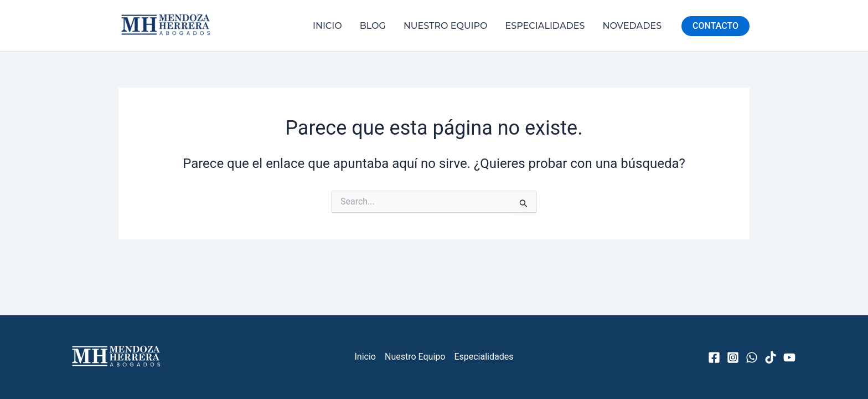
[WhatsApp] (752, 357)
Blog (373, 26)
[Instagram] (733, 357)
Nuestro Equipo (446, 26)
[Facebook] (714, 357)
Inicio (327, 26)
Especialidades (545, 26)
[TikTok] (771, 357)
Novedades (632, 26)
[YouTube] (789, 357)
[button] (715, 26)
